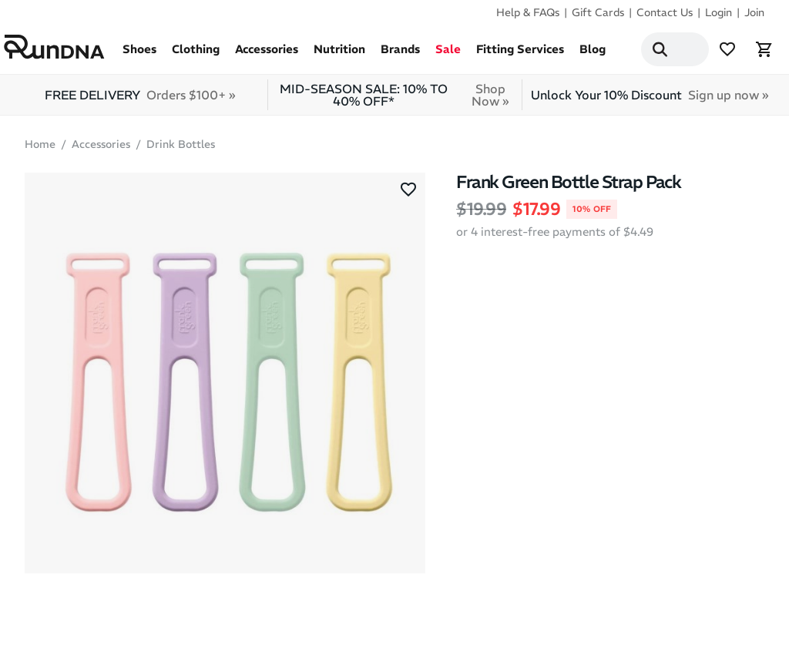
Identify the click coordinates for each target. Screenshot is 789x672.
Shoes (139, 55)
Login (718, 12)
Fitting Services (520, 55)
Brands (400, 55)
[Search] (641, 52)
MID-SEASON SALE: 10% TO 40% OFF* (399, 101)
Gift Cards (598, 12)
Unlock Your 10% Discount (650, 101)
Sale (448, 55)
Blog (593, 55)
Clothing (196, 55)
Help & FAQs (528, 12)
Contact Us (665, 12)
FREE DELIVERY (140, 101)
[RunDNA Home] (64, 50)
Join (754, 12)
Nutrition (339, 55)
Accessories (267, 55)
